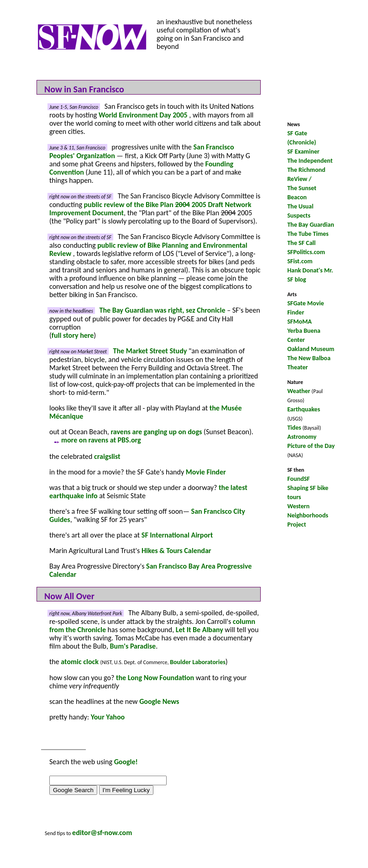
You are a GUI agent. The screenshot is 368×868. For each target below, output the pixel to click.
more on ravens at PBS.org (95, 440)
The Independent (310, 161)
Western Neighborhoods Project (308, 515)
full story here (73, 335)
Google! (126, 762)
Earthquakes (304, 409)
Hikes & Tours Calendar (176, 551)
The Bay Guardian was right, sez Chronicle (163, 310)
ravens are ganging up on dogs (156, 432)
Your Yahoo (108, 717)
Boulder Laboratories (198, 662)
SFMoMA (300, 322)
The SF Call (301, 243)
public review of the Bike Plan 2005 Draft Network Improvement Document (150, 209)
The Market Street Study (150, 351)
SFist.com (300, 261)
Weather (299, 391)
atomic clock (80, 662)
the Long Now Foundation (155, 678)
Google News (159, 701)
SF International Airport (177, 535)
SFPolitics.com (306, 252)
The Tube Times (308, 234)
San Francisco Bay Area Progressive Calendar (150, 570)
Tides (294, 428)
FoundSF (298, 479)
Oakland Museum (311, 349)
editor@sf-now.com (102, 833)
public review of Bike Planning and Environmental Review (148, 249)
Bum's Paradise (133, 646)
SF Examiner (303, 152)
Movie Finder (206, 472)
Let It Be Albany (200, 630)
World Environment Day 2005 (144, 115)
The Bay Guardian (310, 225)
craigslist (107, 456)
